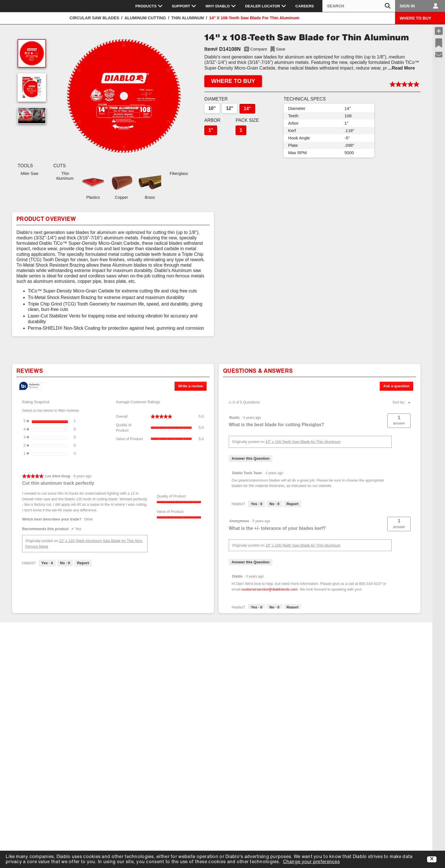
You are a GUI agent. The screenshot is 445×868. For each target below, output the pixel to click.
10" (212, 108)
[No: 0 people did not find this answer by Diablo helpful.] (274, 607)
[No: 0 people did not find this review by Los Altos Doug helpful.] (65, 563)
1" (211, 130)
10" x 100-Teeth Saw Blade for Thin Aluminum (303, 442)
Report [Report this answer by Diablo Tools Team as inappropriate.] (293, 504)
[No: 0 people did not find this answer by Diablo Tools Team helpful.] (274, 504)
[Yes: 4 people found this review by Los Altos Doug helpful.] (47, 563)
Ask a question (396, 386)
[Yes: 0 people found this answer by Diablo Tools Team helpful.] (257, 504)
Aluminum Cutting (145, 18)
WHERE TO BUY (415, 18)
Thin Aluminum (187, 18)
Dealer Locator (266, 6)
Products (149, 6)
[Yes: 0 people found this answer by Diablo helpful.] (257, 607)
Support (184, 6)
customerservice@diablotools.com (270, 589)
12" (230, 108)
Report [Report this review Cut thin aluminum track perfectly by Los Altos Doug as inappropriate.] (83, 563)
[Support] (439, 55)
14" (247, 109)
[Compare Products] (439, 31)
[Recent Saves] (439, 43)
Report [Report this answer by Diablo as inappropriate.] (293, 607)
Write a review (192, 387)
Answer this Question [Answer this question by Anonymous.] (251, 562)
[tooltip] (31, 386)
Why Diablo (221, 6)
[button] (124, 97)
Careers (305, 6)
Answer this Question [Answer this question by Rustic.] (251, 458)
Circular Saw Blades (94, 18)
